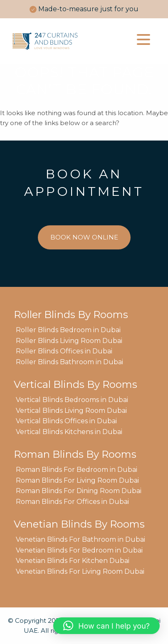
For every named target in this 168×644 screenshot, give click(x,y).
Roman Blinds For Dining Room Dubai (79, 491)
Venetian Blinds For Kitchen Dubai (73, 561)
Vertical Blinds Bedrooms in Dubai (72, 400)
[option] (84, 9)
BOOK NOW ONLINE (84, 237)
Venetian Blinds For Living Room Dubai (80, 571)
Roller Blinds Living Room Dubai (69, 341)
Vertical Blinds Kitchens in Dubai (69, 432)
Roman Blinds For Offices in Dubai (72, 502)
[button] (106, 626)
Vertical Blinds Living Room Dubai (71, 411)
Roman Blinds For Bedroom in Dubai (77, 470)
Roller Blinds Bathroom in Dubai (69, 362)
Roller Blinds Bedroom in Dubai (68, 330)
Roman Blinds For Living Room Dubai (77, 480)
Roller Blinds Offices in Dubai (64, 351)
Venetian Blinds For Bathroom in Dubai (80, 539)
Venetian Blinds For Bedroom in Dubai (79, 550)
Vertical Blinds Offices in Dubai (66, 421)
